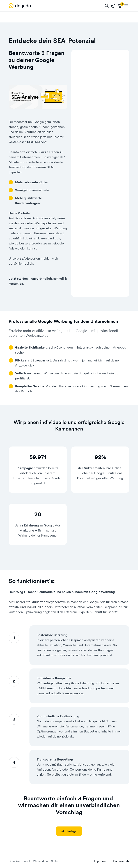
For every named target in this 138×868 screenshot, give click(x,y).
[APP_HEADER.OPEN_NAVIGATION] (126, 6)
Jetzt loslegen (69, 831)
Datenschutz (121, 861)
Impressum (101, 861)
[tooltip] (113, 6)
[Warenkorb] (120, 6)
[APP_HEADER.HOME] (20, 6)
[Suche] (107, 6)
